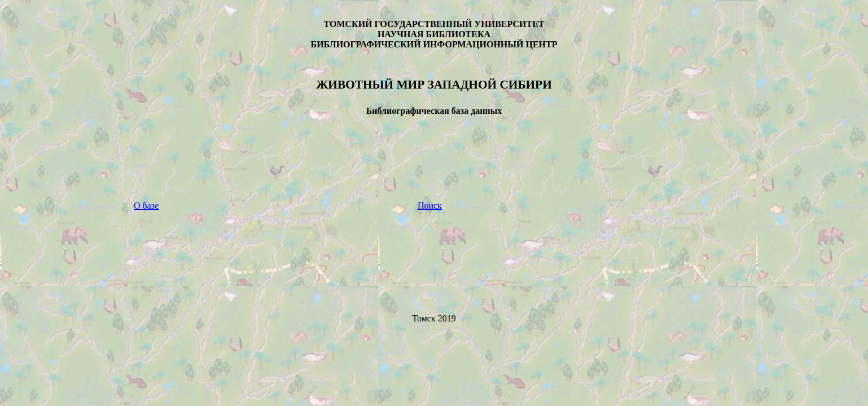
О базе (146, 206)
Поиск (430, 206)
